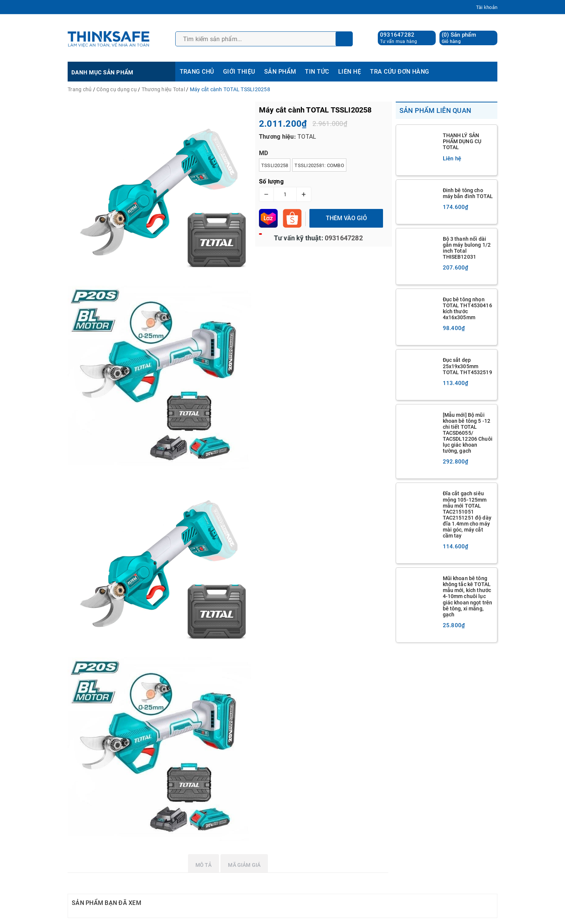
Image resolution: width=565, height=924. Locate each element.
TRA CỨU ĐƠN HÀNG (400, 72)
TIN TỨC (317, 72)
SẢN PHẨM (280, 72)
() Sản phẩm (459, 38)
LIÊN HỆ (350, 72)
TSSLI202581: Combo (319, 165)
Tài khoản (487, 7)
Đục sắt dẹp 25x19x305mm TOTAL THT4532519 (467, 366)
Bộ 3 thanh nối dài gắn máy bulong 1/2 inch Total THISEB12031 (467, 248)
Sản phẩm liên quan (436, 110)
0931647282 (397, 35)
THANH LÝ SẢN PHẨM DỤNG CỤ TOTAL (462, 141)
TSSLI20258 (275, 165)
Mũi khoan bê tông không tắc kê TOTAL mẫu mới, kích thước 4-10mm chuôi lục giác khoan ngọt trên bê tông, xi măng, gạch (468, 596)
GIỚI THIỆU (239, 72)
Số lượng (271, 181)
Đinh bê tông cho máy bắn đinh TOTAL (468, 193)
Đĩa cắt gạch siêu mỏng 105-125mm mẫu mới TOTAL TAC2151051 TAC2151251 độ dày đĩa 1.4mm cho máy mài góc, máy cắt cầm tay (467, 515)
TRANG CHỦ (197, 72)
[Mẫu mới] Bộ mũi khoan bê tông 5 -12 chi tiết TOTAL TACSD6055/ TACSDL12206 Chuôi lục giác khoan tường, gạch (468, 433)
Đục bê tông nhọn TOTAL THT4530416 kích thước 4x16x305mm (467, 308)
